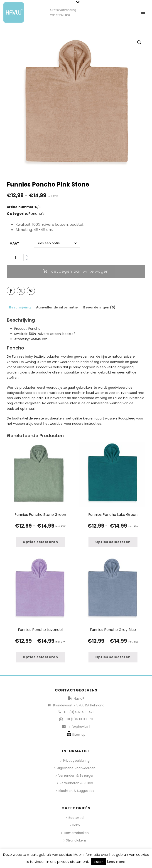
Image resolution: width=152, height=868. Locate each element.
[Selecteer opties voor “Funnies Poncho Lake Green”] (113, 542)
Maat (14, 243)
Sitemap (79, 735)
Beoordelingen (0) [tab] (99, 307)
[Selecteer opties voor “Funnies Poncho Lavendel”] (40, 657)
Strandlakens (75, 840)
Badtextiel (75, 818)
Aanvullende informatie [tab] (57, 307)
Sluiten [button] (99, 862)
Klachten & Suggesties (75, 791)
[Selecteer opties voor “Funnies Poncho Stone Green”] (40, 542)
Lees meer (116, 862)
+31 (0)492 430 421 (78, 712)
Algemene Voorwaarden (75, 768)
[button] (139, 42)
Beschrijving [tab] (20, 307)
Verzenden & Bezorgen (75, 776)
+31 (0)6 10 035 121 (79, 719)
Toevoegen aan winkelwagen (76, 271)
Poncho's (36, 214)
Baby (75, 825)
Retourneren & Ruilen (75, 783)
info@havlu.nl (79, 727)
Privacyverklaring (75, 761)
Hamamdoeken (75, 833)
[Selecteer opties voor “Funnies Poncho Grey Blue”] (113, 657)
